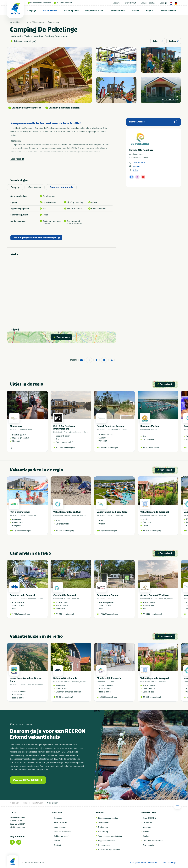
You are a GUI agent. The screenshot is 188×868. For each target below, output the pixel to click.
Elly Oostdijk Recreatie (109, 678)
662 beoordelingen (110, 531)
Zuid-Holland (69, 432)
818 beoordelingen (23, 614)
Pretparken (103, 827)
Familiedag (103, 832)
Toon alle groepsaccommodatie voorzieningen (36, 238)
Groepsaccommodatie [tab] (61, 187)
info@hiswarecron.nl (19, 827)
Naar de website (153, 122)
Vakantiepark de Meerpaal (155, 512)
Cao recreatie (149, 845)
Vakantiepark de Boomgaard (112, 512)
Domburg (84, 515)
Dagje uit (150, 11)
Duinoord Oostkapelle (65, 678)
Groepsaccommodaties (108, 818)
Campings (32, 11)
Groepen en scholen (94, 11)
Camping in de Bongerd (22, 595)
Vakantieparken (71, 11)
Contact (146, 836)
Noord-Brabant (26, 429)
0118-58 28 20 (139, 163)
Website (136, 166)
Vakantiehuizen (50, 11)
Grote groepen (53, 22)
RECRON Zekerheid (63, 3)
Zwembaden (104, 822)
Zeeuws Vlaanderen (36, 684)
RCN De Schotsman (20, 512)
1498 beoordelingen (110, 448)
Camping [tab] (15, 187)
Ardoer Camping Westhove (155, 595)
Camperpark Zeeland (108, 595)
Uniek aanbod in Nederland (39, 3)
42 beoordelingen (153, 448)
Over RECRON (131, 3)
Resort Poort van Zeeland (111, 426)
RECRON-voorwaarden (153, 841)
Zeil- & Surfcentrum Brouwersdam (64, 427)
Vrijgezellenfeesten (106, 841)
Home (26, 22)
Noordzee (79, 432)
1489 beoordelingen (23, 531)
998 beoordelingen (66, 614)
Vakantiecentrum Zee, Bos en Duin (26, 680)
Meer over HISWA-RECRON (28, 780)
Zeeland (154, 429)
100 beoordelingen (110, 697)
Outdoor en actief (118, 11)
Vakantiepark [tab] (35, 187)
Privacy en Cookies (138, 863)
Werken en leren (168, 11)
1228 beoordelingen (154, 614)
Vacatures (117, 3)
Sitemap (172, 863)
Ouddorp (88, 432)
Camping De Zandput (65, 595)
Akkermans (16, 426)
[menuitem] (32, 10)
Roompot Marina (150, 426)
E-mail (136, 170)
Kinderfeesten (104, 845)
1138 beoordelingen (110, 614)
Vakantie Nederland (148, 3)
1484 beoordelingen (27, 41)
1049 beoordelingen (67, 448)
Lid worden (148, 822)
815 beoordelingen (153, 531)
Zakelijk (136, 11)
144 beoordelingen (66, 531)
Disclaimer (153, 863)
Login (163, 3)
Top (177, 805)
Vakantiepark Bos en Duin (67, 512)
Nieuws (146, 832)
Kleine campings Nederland (110, 850)
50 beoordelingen (66, 697)
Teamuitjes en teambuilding (110, 836)
